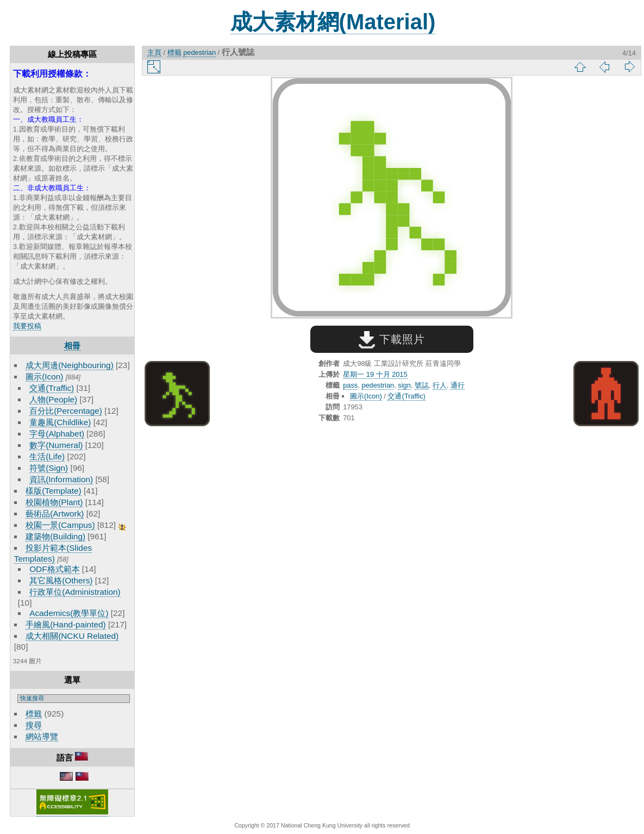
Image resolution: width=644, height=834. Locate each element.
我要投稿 (27, 326)
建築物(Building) (55, 536)
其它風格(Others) (61, 580)
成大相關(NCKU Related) (72, 636)
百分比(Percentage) (66, 411)
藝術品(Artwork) (55, 514)
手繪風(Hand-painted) (65, 624)
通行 (458, 385)
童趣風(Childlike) (60, 422)
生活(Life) (47, 456)
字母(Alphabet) (57, 434)
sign (404, 385)
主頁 (154, 52)
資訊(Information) (61, 479)
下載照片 (392, 339)
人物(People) (53, 399)
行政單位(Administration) (75, 592)
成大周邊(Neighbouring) (70, 365)
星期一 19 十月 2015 (375, 374)
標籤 (34, 714)
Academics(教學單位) (69, 613)
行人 (440, 385)
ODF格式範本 (54, 569)
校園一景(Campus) (60, 525)
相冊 (72, 346)
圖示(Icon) (44, 376)
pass (350, 385)
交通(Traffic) (52, 388)
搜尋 (34, 725)
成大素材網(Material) (333, 22)
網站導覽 (42, 736)
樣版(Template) (54, 491)
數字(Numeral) (56, 445)
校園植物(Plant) (54, 502)
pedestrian (199, 52)
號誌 (422, 385)
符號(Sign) (49, 468)
